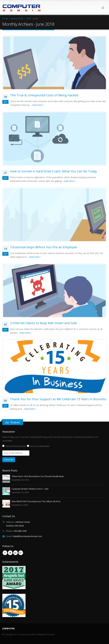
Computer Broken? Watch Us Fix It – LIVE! (30, 489)
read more (38, 105)
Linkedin (15, 553)
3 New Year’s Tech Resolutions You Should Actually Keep (38, 476)
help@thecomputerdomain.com (27, 536)
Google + (21, 553)
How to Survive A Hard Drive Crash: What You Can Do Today (53, 171)
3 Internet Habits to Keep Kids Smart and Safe (44, 323)
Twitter (10, 553)
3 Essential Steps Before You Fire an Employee (44, 247)
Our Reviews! (13, 422)
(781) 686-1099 (20, 531)
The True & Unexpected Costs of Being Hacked (44, 95)
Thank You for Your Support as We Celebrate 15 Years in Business (58, 399)
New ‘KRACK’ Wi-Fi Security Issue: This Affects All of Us (36, 501)
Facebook (5, 553)
